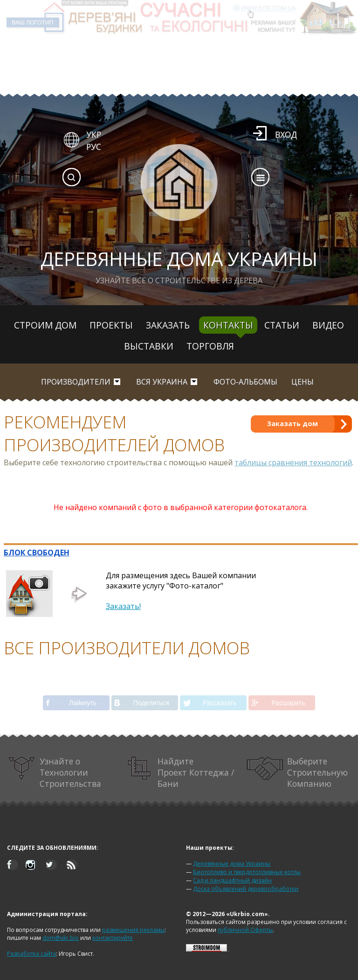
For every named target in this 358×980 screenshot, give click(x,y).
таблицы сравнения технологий (293, 462)
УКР (94, 134)
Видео (328, 325)
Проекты (111, 325)
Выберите (297, 772)
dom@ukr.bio (61, 938)
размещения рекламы (133, 930)
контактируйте (113, 938)
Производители (76, 382)
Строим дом (45, 325)
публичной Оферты (245, 930)
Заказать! (123, 606)
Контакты (228, 325)
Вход (286, 134)
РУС (94, 147)
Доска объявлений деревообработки (246, 889)
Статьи (282, 325)
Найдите (181, 772)
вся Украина (162, 382)
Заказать (168, 325)
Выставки (149, 346)
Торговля (210, 346)
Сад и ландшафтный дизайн (232, 880)
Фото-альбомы (245, 382)
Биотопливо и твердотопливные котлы (247, 872)
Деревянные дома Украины (232, 864)
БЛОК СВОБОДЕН (37, 553)
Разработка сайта (31, 954)
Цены (303, 382)
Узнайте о (54, 772)
